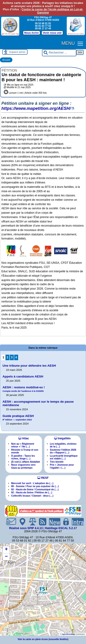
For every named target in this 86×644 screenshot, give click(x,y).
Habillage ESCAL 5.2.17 (61, 528)
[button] (43, 590)
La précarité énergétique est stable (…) (64, 457)
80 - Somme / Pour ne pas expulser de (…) (35, 486)
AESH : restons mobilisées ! (24, 389)
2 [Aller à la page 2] (7, 357)
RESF (43, 478)
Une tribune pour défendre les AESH (29, 366)
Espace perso (17, 52)
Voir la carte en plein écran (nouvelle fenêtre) (43, 639)
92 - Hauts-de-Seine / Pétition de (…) (32, 493)
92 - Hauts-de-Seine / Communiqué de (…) (35, 490)
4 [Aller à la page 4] (16, 357)
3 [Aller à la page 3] (12, 357)
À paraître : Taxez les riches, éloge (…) (23, 457)
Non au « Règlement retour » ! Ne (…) (23, 445)
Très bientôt (57, 462)
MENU (68, 43)
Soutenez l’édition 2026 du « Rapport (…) (63, 451)
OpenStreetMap (68, 634)
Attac (24, 438)
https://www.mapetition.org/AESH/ (36, 108)
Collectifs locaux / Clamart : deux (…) (32, 496)
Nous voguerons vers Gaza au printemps (23, 466)
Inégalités (62, 438)
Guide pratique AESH (18, 418)
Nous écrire (32, 33)
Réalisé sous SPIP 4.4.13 (26, 528)
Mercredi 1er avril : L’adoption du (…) (32, 483)
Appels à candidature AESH (23, 376)
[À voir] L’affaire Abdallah (26, 462)
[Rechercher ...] (59, 53)
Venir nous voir (52, 33)
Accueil (6, 60)
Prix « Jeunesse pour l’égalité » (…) (62, 466)
